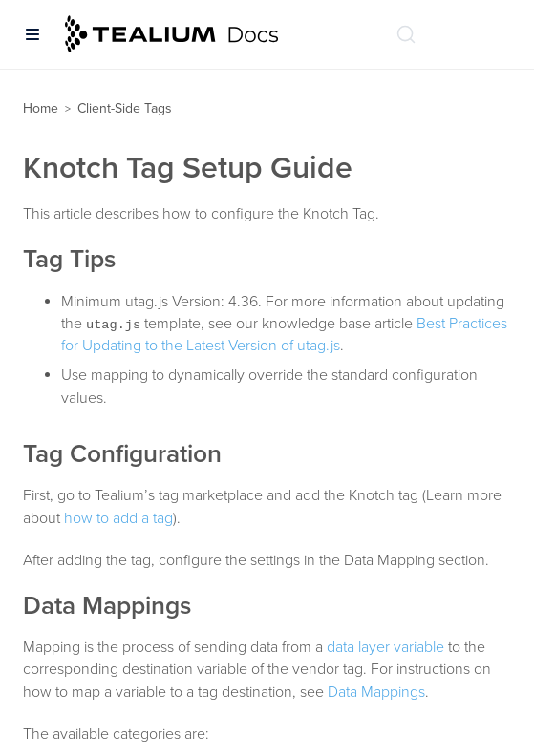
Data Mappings (376, 692)
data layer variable (385, 647)
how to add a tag (118, 518)
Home (41, 108)
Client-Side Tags (125, 108)
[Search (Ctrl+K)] (406, 34)
